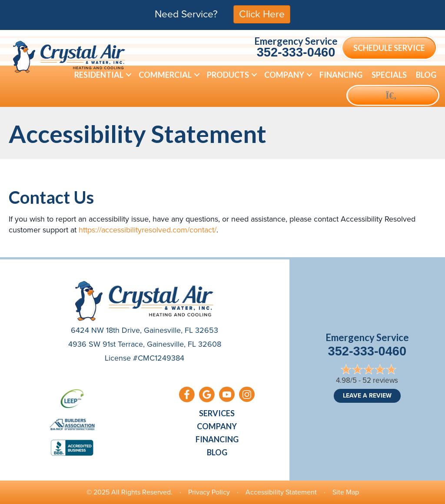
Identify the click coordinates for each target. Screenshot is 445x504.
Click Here (262, 14)
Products (228, 75)
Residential (99, 75)
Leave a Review (367, 396)
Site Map (346, 492)
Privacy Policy (209, 492)
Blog (426, 75)
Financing (341, 75)
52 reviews (380, 380)
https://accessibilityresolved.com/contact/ (148, 230)
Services (217, 413)
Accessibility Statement (281, 492)
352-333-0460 (296, 52)
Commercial (165, 75)
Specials (389, 75)
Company (284, 75)
